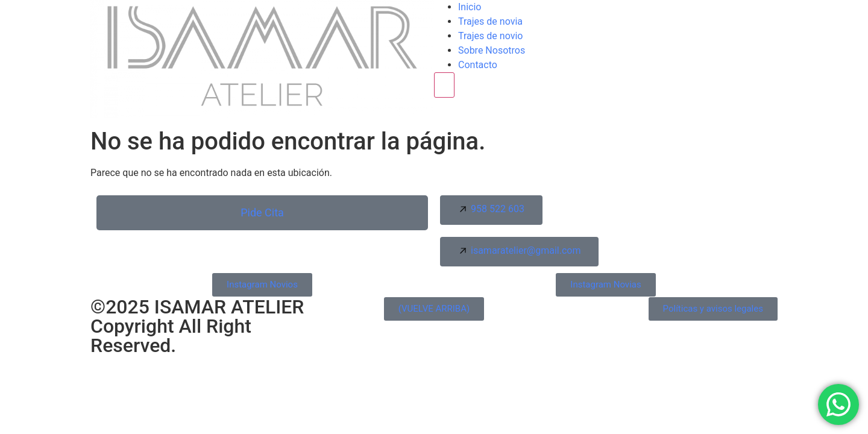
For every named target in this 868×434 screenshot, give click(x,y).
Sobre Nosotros (492, 50)
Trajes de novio (490, 36)
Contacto (478, 65)
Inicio (470, 7)
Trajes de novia (490, 21)
